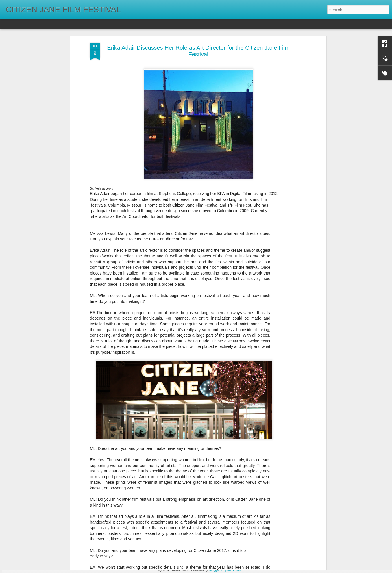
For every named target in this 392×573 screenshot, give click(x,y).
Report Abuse (231, 570)
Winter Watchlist (155, 501)
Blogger (214, 570)
